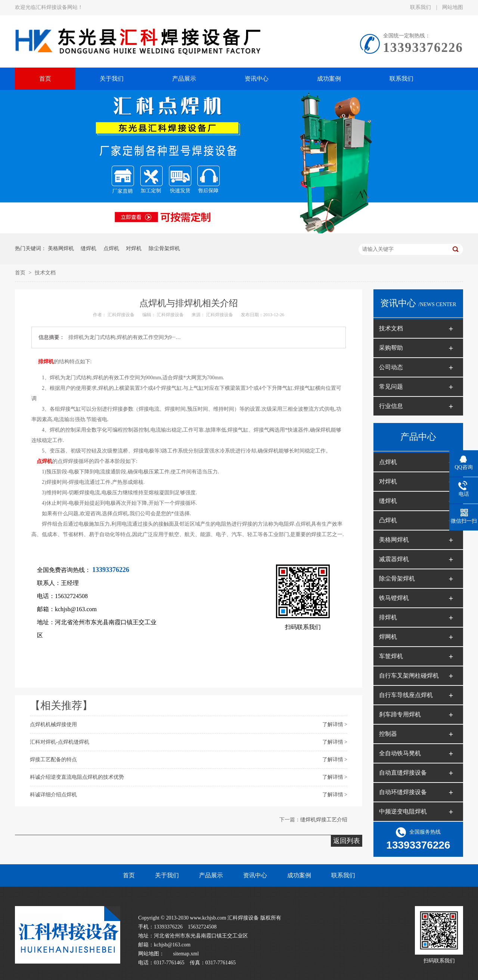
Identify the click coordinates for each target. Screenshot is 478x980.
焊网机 (388, 637)
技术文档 (45, 273)
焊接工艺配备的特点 (53, 760)
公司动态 (391, 367)
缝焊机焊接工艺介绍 (324, 820)
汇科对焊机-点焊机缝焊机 (60, 742)
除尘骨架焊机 (164, 248)
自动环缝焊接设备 (403, 792)
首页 (21, 273)
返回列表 (347, 841)
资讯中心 (255, 875)
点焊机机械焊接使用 (53, 724)
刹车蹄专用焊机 (400, 714)
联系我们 (421, 7)
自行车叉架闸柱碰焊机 (409, 676)
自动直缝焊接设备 (403, 773)
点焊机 (111, 248)
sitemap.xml (186, 954)
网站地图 (453, 7)
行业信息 (391, 406)
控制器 (388, 734)
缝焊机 (89, 248)
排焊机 (46, 362)
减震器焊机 (394, 559)
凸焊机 (388, 520)
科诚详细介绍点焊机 (53, 795)
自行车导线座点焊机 (406, 695)
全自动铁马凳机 (400, 753)
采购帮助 (391, 348)
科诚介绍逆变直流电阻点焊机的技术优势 (77, 777)
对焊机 (134, 248)
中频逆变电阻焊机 (403, 811)
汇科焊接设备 (122, 315)
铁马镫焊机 (394, 598)
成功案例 (299, 875)
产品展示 (211, 875)
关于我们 (167, 875)
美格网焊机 (61, 248)
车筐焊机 (391, 656)
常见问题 (391, 387)
